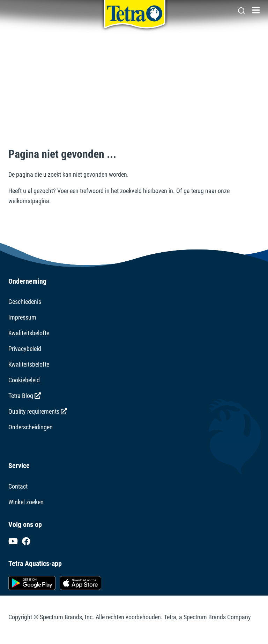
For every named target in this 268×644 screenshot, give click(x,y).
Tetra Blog (25, 396)
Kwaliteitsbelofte (29, 333)
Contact (18, 486)
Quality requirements (38, 411)
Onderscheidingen (31, 427)
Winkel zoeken (26, 502)
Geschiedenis (25, 302)
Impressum (22, 317)
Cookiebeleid (24, 380)
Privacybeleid (25, 349)
